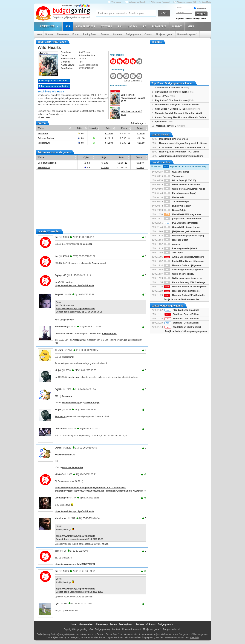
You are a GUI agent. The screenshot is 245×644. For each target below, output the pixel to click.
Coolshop (88, 244)
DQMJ (58, 389)
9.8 (81, 143)
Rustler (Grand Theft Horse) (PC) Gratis (179, 152)
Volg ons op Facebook (161, 2)
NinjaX (58, 370)
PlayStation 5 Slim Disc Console (174, 100)
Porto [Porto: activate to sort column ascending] (124, 128)
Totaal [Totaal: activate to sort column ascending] (140, 128)
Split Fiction (164, 122)
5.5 (81, 134)
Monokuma (60, 518)
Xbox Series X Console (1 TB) (178, 109)
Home (39, 34)
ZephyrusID (61, 275)
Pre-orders (160, 26)
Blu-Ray (178, 26)
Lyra (57, 604)
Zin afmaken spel (177, 202)
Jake (57, 551)
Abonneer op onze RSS (187, 2)
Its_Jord (59, 350)
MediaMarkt (68, 357)
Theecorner (174, 176)
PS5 (68, 26)
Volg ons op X (117, 2)
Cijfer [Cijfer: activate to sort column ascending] (80, 128)
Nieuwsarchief (86, 624)
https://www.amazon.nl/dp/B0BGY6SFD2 (75, 564)
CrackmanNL (61, 429)
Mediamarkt (174, 197)
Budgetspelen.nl (171, 629)
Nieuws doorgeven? (188, 34)
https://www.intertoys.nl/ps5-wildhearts (75, 285)
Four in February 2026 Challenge (184, 282)
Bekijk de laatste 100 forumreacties (181, 299)
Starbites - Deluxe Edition (186, 319)
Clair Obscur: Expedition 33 (172, 88)
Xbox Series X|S (86, 26)
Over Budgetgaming (100, 629)
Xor (57, 237)
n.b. (87, 163)
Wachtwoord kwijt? (193, 19)
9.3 (81, 138)
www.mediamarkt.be (73, 467)
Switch (133, 26)
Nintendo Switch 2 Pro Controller (185, 295)
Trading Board (90, 34)
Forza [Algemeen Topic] (180, 193)
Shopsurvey (63, 34)
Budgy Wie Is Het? (177, 206)
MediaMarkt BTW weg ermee (174, 139)
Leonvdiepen (61, 498)
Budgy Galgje (175, 210)
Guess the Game (176, 172)
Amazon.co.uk (99, 263)
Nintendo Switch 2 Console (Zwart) (185, 287)
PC (145, 26)
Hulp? (203, 19)
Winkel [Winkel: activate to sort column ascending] (41, 128)
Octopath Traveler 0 (171, 126)
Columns (118, 34)
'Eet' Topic (173, 253)
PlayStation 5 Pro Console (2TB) (174, 92)
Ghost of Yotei (165, 96)
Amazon (77, 340)
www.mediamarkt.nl (65, 455)
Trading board (126, 624)
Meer (191, 26)
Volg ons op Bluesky (138, 2)
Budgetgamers (133, 34)
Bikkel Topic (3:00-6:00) (180, 180)
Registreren (180, 19)
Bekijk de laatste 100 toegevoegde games (186, 331)
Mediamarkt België (71, 403)
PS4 (121, 26)
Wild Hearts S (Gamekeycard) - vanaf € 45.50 (133, 98)
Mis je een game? (165, 34)
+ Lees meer (44, 117)
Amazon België (92, 403)
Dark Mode (206, 2)
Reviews (105, 34)
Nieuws (49, 34)
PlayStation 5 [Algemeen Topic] (184, 236)
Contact (149, 34)
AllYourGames (109, 334)
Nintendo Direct (176, 240)
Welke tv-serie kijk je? (179, 274)
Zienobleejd (61, 327)
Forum (76, 34)
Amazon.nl (67, 396)
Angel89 (59, 294)
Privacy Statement (132, 629)
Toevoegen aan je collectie (53, 86)
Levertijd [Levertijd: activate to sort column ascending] (94, 128)
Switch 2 (107, 26)
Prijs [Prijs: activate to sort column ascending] (108, 128)
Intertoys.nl (74, 377)
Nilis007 (59, 474)
